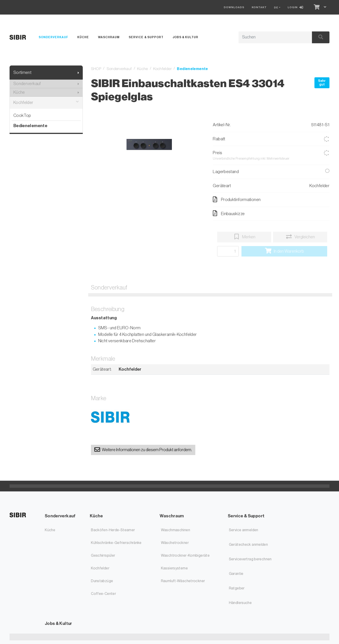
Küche (83, 37)
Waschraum (109, 37)
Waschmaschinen (176, 530)
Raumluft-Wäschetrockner (183, 581)
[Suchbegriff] (270, 37)
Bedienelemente (30, 126)
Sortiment (22, 72)
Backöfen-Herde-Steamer (113, 530)
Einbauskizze (229, 213)
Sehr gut (322, 83)
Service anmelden (244, 530)
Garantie (236, 574)
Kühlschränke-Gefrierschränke (116, 543)
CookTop (22, 115)
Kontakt (259, 7)
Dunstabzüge (102, 581)
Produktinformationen (237, 199)
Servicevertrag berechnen (250, 559)
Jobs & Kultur (185, 37)
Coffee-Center (103, 594)
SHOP (96, 69)
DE (276, 8)
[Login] (296, 7)
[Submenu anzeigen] (78, 73)
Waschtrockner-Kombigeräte (185, 556)
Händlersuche (240, 603)
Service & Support (146, 37)
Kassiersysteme (174, 568)
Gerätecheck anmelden (249, 545)
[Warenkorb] (316, 7)
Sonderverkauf (53, 37)
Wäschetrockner (175, 543)
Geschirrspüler (103, 556)
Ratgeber (237, 588)
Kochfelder (46, 103)
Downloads (234, 7)
